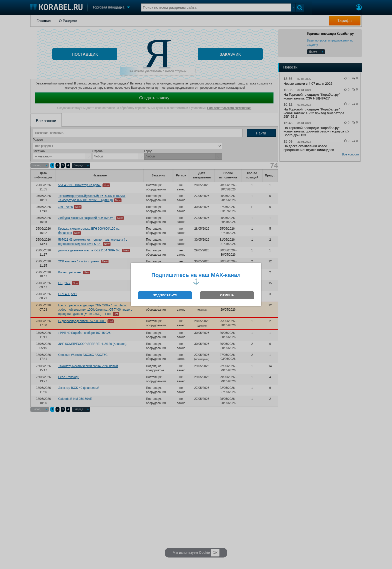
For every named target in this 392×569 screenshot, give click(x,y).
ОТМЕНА (227, 295)
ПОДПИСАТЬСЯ (165, 295)
